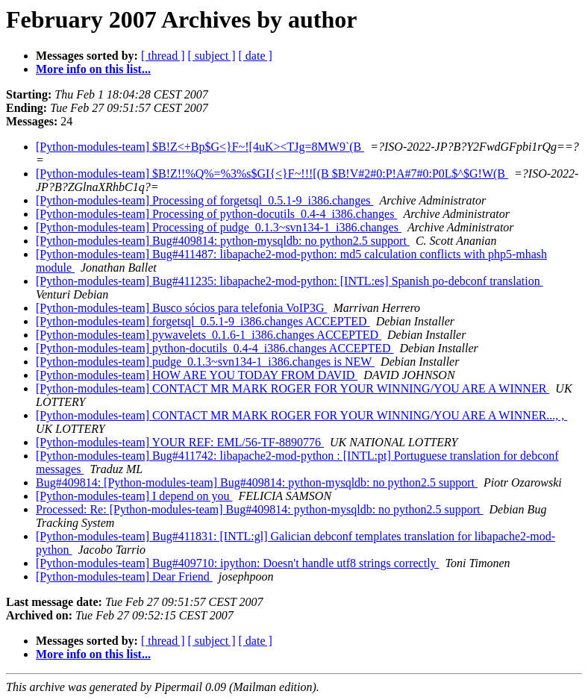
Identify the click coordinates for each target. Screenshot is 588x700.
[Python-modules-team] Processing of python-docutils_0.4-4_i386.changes (216, 214)
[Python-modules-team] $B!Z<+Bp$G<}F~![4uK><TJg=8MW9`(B (200, 147)
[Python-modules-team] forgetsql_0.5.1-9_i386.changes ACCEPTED (203, 321)
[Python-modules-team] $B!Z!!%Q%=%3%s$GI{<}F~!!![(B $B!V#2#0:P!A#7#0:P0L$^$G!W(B (272, 174)
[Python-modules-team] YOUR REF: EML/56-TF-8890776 (180, 442)
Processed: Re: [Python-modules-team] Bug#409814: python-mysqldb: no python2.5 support (260, 509)
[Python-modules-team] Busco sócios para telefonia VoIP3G (181, 308)
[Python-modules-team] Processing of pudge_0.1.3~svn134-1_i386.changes (219, 227)
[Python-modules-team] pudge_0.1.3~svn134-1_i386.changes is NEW (205, 362)
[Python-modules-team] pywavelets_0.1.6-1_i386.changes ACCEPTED (209, 335)
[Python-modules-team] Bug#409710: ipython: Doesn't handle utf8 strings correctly (238, 563)
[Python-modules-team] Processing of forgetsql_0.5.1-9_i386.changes (205, 200)
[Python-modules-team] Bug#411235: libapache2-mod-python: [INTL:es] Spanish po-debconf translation (290, 281)
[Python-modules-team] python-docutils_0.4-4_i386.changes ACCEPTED (215, 348)
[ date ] (256, 56)
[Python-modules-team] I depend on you (134, 496)
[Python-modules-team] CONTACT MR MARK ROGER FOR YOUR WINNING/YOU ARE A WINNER (293, 388)
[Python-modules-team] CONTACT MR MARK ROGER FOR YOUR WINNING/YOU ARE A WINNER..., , (301, 415)
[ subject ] (212, 56)
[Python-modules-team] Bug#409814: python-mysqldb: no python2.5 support (223, 241)
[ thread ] (163, 56)
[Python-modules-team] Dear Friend (124, 576)
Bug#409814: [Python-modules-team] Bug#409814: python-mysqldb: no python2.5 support (257, 482)
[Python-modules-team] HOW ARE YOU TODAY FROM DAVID (197, 375)
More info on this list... (93, 69)
